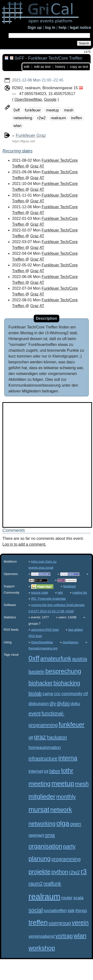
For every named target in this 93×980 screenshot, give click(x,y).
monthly (66, 797)
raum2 (36, 883)
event (35, 713)
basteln (37, 672)
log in (50, 28)
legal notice (80, 28)
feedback (70, 586)
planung (40, 859)
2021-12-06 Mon (26, 80)
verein (80, 923)
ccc (57, 694)
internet (36, 771)
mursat (39, 809)
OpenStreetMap (28, 100)
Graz (35, 166)
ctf (86, 694)
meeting (40, 784)
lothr (67, 771)
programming (66, 859)
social (36, 910)
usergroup (60, 923)
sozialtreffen (55, 911)
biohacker (41, 683)
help (63, 28)
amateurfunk (56, 659)
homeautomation (45, 748)
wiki (60, 593)
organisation (45, 846)
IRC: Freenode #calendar (48, 599)
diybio (63, 703)
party (69, 846)
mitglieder (42, 797)
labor (55, 771)
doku (75, 704)
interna (68, 758)
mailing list (80, 593)
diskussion (39, 704)
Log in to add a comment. (24, 544)
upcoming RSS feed (45, 630)
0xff (17, 110)
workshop (42, 948)
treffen (77, 118)
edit (27, 67)
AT (42, 166)
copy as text (79, 67)
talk (71, 911)
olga (63, 823)
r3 (84, 872)
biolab (35, 693)
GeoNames (71, 642)
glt (31, 738)
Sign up (35, 28)
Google (50, 100)
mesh (69, 110)
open (76, 824)
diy (53, 703)
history (60, 67)
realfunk (52, 883)
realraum (58, 118)
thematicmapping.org (43, 648)
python (60, 872)
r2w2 (42, 118)
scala (78, 898)
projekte (40, 872)
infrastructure (43, 758)
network (61, 810)
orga (50, 835)
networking (23, 118)
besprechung (63, 671)
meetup (52, 110)
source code (39, 593)
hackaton (57, 737)
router (67, 898)
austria (80, 659)
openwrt (36, 835)
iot (46, 771)
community (72, 694)
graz (40, 737)
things (81, 911)
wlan (18, 126)
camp (48, 694)
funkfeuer (33, 110)
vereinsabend (42, 936)
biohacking (67, 683)
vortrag (64, 936)
